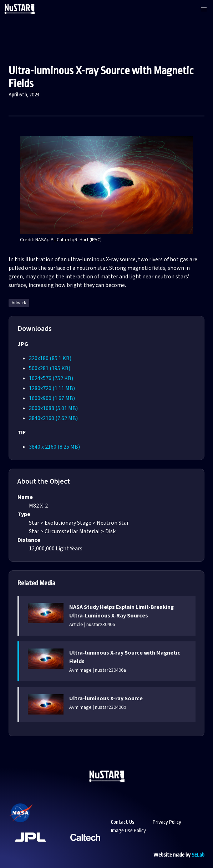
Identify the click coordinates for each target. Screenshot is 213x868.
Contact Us (123, 822)
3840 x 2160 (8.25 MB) (54, 447)
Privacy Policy (167, 822)
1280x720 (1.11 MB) (52, 388)
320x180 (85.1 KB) (50, 358)
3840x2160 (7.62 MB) (53, 418)
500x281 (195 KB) (50, 368)
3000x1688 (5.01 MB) (53, 408)
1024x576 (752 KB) (51, 378)
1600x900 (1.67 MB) (52, 398)
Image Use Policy (128, 831)
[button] (204, 9)
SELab (198, 855)
